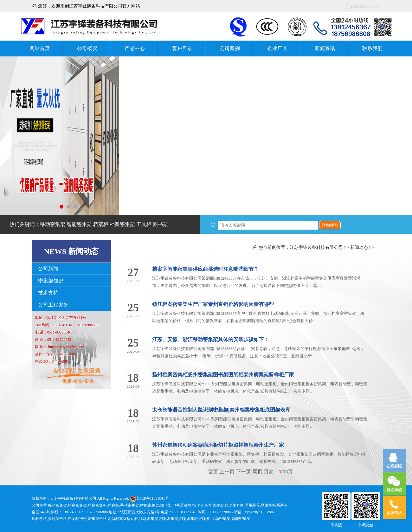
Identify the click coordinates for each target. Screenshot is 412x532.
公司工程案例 (53, 305)
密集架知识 (51, 281)
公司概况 (87, 48)
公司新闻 (48, 269)
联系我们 (372, 48)
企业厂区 (277, 48)
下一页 (243, 472)
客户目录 (182, 48)
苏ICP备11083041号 (152, 498)
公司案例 (230, 48)
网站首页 (40, 48)
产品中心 (135, 48)
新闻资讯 (325, 48)
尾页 (257, 472)
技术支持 (48, 293)
